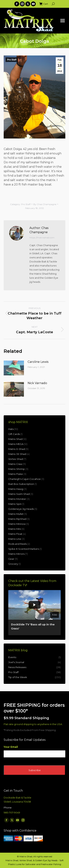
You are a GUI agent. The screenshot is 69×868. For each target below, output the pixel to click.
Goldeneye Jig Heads (21, 509)
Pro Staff (12, 60)
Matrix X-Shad (17, 449)
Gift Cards (14, 434)
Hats (11, 429)
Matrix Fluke (16, 474)
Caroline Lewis (38, 362)
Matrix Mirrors (16, 554)
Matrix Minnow (17, 524)
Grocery (13, 564)
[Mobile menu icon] (63, 21)
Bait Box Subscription (21, 484)
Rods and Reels (17, 544)
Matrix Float (15, 534)
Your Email (11, 747)
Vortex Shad (16, 459)
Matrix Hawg (16, 489)
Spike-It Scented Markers (24, 549)
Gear (11, 559)
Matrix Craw (15, 464)
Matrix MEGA (16, 444)
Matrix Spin (15, 504)
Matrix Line (15, 539)
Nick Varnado (37, 383)
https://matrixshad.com (42, 238)
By (45, 204)
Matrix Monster (17, 499)
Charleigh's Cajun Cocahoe (24, 479)
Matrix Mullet (16, 514)
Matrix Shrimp (17, 469)
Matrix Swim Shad (19, 494)
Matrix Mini (15, 529)
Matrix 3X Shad (17, 454)
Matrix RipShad (17, 519)
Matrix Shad (15, 439)
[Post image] (14, 368)
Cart (44, 4)
